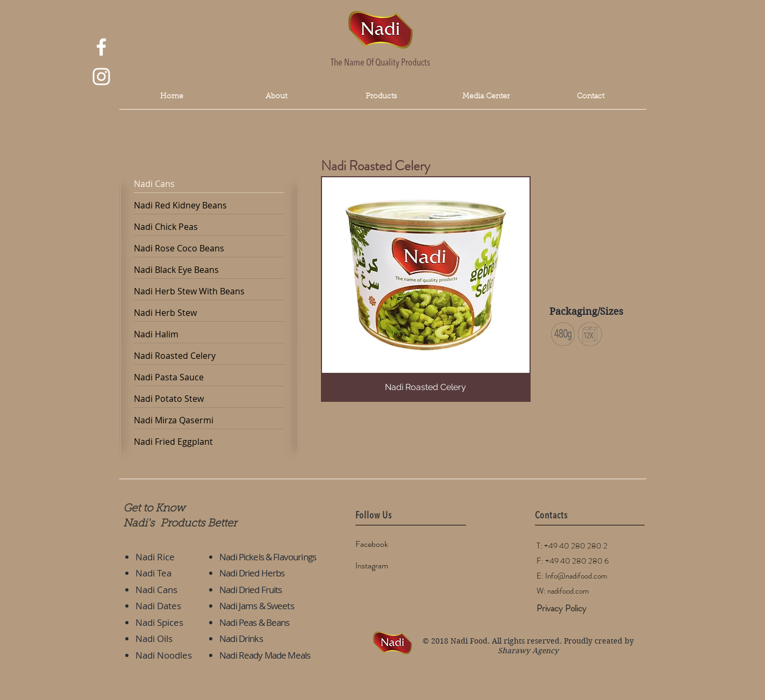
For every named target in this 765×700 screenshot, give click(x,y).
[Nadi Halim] (209, 335)
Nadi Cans (156, 590)
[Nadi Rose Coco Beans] (209, 249)
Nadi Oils (154, 638)
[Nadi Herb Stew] (209, 313)
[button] (486, 97)
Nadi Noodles (164, 655)
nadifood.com (568, 591)
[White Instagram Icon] (101, 77)
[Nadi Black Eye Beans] (209, 270)
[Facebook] (394, 545)
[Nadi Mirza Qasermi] (209, 421)
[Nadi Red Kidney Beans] (209, 206)
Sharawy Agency (528, 651)
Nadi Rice (155, 557)
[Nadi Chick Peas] (209, 227)
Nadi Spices (159, 622)
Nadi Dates (158, 606)
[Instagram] (394, 566)
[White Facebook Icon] (101, 47)
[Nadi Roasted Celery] (209, 356)
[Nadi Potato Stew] (209, 399)
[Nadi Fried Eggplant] (209, 442)
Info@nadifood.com (576, 576)
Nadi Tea (153, 573)
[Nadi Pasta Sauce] (209, 378)
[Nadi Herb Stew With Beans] (209, 292)
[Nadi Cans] (209, 184)
